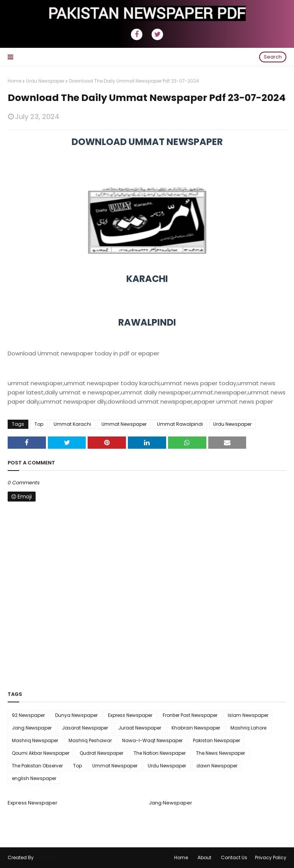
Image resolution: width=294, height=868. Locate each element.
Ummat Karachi (72, 424)
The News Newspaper (220, 753)
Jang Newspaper (32, 728)
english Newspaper (34, 778)
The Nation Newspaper (160, 753)
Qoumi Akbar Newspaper (41, 753)
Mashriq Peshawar (90, 740)
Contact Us (234, 857)
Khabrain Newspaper (196, 728)
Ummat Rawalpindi (180, 424)
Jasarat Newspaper (85, 728)
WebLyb (44, 857)
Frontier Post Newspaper (190, 715)
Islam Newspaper (248, 715)
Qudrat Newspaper (101, 753)
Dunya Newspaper (76, 715)
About (204, 857)
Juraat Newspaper (140, 728)
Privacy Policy (271, 857)
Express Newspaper (130, 715)
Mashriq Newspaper (35, 740)
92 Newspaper (28, 715)
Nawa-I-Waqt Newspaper (152, 740)
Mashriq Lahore (248, 728)
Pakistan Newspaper (216, 740)
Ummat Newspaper (124, 424)
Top (39, 424)
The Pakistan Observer (37, 766)
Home (15, 81)
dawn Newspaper (217, 766)
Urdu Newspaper (45, 81)
